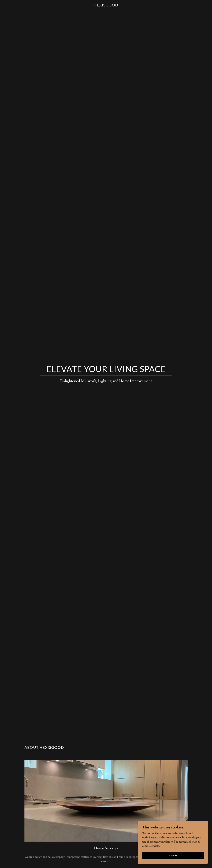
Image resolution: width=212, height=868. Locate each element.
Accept (173, 858)
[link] (106, 6)
